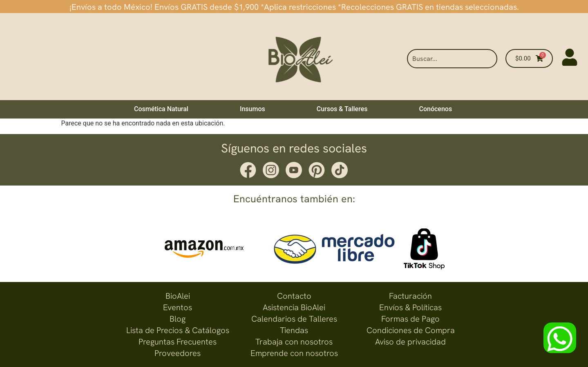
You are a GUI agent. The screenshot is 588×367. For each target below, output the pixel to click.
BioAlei (178, 296)
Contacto (294, 296)
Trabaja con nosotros (294, 342)
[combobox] (452, 59)
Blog (178, 319)
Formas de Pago (410, 319)
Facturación (410, 296)
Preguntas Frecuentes (178, 342)
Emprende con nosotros (294, 353)
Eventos (178, 307)
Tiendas (294, 330)
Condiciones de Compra (411, 330)
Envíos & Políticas (410, 307)
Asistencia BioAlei (294, 307)
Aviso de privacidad (410, 342)
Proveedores (178, 353)
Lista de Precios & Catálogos (178, 330)
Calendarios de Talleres (294, 319)
